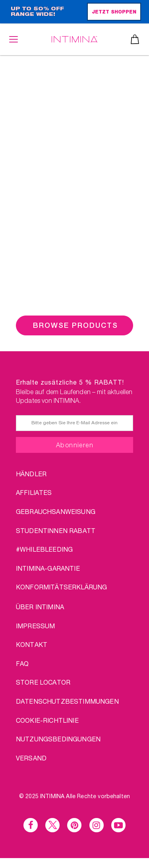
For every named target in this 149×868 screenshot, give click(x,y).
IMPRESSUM (35, 626)
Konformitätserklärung (61, 587)
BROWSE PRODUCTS (75, 325)
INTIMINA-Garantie (48, 568)
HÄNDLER (31, 474)
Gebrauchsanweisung (56, 511)
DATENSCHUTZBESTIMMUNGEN (67, 701)
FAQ (22, 663)
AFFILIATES (34, 492)
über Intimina (40, 607)
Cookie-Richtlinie (47, 720)
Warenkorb (135, 39)
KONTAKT (32, 644)
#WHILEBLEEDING (44, 549)
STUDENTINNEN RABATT (56, 530)
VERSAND (31, 758)
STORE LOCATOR (43, 682)
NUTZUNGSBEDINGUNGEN (58, 739)
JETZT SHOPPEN (114, 12)
